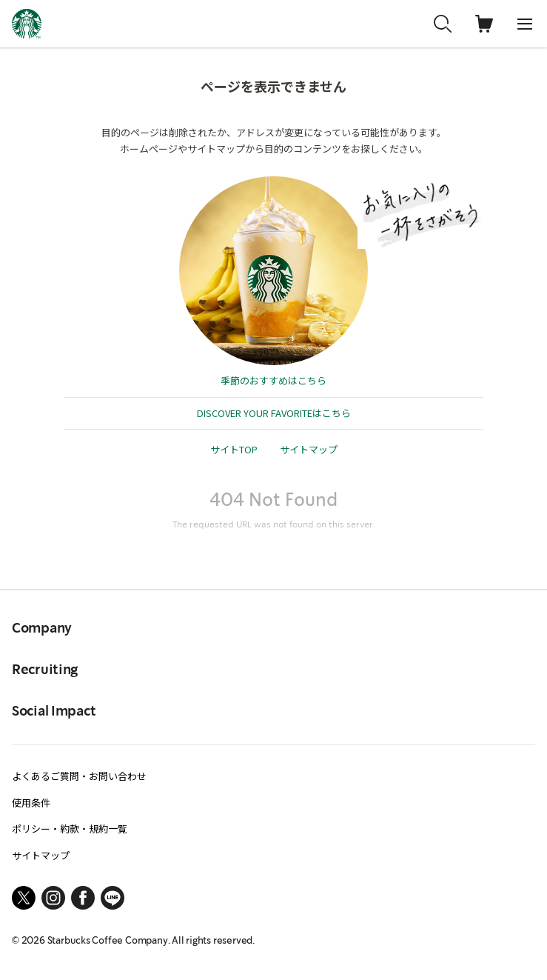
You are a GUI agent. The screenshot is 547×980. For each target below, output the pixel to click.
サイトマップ (309, 449)
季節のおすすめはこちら (273, 380)
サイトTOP (234, 449)
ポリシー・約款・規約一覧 (70, 829)
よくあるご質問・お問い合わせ (79, 776)
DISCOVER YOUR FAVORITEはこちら (274, 413)
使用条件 (31, 803)
